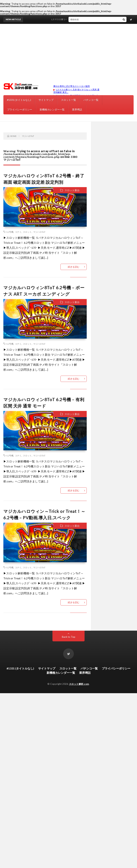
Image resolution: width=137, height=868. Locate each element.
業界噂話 (77, 110)
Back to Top (69, 637)
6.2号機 (10, 232)
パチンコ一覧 (91, 100)
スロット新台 (72, 190)
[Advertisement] (68, 51)
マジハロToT (39, 232)
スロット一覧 (68, 100)
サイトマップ (46, 100)
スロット (27, 232)
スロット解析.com (79, 684)
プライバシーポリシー (20, 110)
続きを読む (74, 267)
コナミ (18, 232)
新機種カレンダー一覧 (52, 110)
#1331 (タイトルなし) (19, 100)
